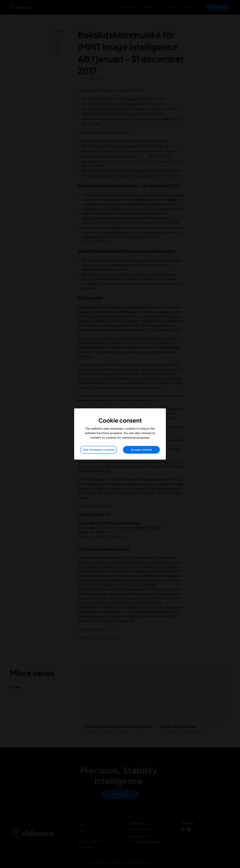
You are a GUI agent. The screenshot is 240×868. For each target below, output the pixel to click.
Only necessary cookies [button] (99, 450)
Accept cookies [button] (141, 450)
